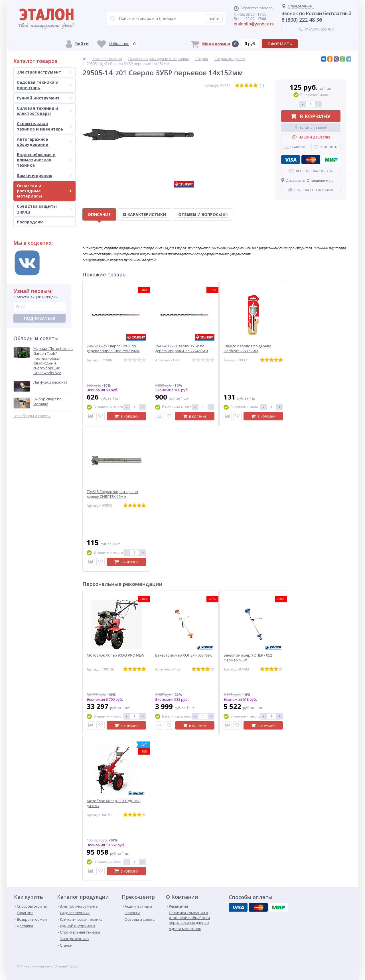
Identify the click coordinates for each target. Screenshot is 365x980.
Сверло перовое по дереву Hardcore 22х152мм (247, 349)
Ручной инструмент (44, 98)
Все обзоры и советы (32, 416)
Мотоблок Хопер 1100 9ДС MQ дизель (114, 803)
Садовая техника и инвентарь (44, 85)
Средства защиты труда (44, 209)
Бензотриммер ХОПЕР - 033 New (184, 655)
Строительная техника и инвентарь (44, 126)
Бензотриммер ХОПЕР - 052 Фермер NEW (248, 658)
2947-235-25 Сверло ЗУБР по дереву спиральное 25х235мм (113, 349)
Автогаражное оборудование (44, 142)
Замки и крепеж (44, 175)
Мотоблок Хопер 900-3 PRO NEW (115, 655)
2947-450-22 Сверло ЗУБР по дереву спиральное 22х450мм (182, 349)
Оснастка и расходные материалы (44, 191)
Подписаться (40, 318)
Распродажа (30, 222)
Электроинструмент (44, 72)
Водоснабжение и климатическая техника (44, 160)
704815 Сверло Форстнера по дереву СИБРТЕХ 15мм (112, 494)
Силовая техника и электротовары (44, 111)
